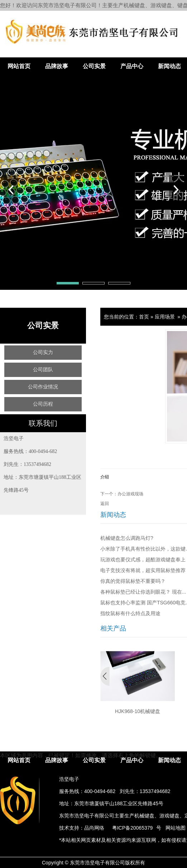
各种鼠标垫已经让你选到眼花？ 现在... (143, 592)
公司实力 (43, 352)
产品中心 (132, 66)
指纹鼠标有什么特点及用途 (130, 613)
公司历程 (43, 404)
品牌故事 (57, 66)
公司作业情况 (43, 387)
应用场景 (165, 317)
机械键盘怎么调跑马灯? (127, 538)
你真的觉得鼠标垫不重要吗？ (133, 581)
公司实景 (94, 66)
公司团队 (43, 370)
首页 (144, 317)
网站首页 (19, 66)
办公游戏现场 (130, 494)
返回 (105, 504)
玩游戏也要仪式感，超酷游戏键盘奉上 (143, 560)
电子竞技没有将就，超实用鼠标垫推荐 (143, 570)
